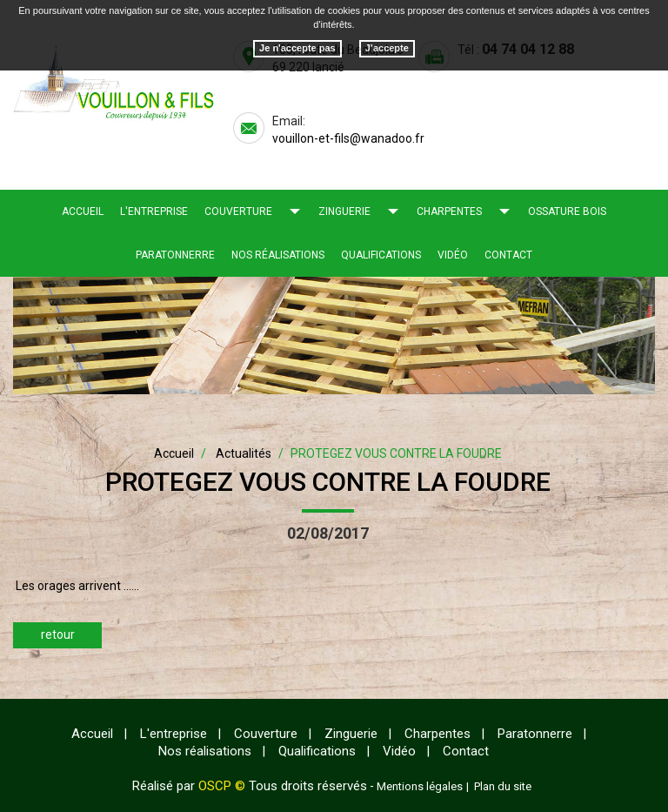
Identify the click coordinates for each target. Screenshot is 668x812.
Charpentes (449, 211)
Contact (508, 255)
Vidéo (453, 255)
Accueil (83, 211)
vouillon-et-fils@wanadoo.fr (348, 138)
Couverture (238, 211)
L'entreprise (154, 211)
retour (58, 634)
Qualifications (381, 255)
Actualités (244, 453)
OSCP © (222, 786)
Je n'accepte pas (297, 48)
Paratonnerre (175, 255)
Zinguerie (344, 211)
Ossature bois (567, 211)
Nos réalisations (278, 255)
